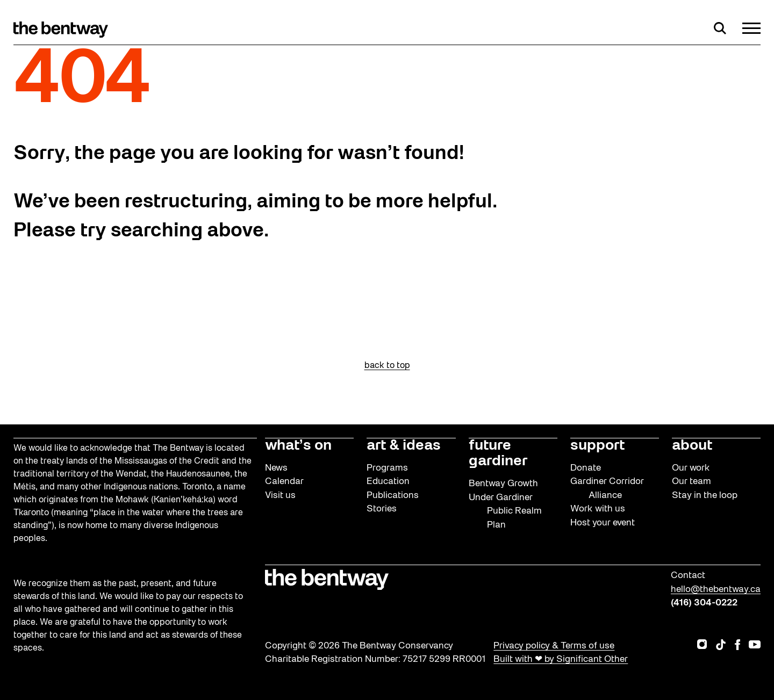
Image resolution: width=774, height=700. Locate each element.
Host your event (603, 523)
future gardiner (498, 454)
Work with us (598, 509)
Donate (586, 468)
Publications (393, 496)
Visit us (280, 496)
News (276, 468)
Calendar (284, 482)
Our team (691, 482)
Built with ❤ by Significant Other (561, 659)
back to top (387, 366)
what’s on (298, 446)
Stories (382, 509)
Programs (387, 468)
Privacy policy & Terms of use (554, 646)
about (692, 446)
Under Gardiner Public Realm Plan (505, 511)
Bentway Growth (503, 484)
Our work (691, 468)
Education (388, 482)
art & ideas (404, 446)
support (597, 446)
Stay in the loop (705, 496)
